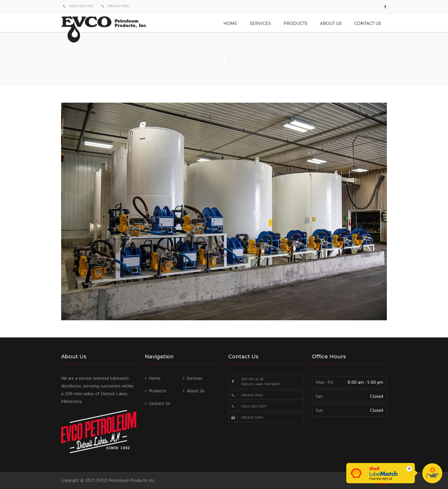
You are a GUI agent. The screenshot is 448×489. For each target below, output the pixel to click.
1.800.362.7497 (81, 6)
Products (295, 23)
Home (230, 23)
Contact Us (368, 23)
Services (260, 23)
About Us (331, 23)
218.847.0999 (118, 6)
